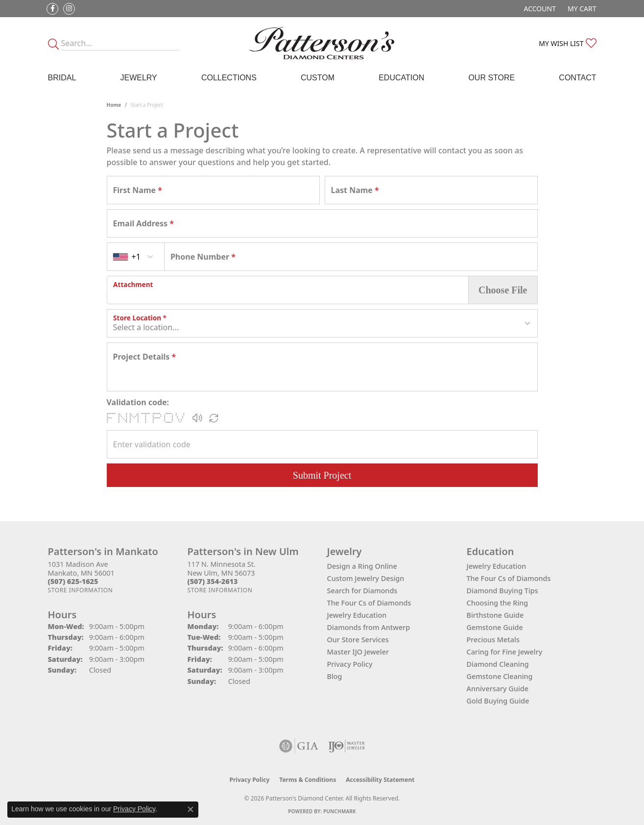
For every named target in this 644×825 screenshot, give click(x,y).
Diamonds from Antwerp (369, 627)
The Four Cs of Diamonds (369, 603)
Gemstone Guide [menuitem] (495, 627)
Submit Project (322, 475)
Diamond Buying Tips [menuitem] (502, 591)
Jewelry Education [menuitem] (497, 566)
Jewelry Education (357, 615)
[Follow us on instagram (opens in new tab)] (69, 9)
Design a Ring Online (362, 566)
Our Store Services (358, 640)
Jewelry (138, 78)
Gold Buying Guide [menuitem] (498, 701)
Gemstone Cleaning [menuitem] (500, 676)
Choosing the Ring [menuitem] (498, 603)
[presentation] (288, 290)
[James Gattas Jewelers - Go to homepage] (322, 43)
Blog (335, 676)
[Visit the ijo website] (346, 746)
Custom (318, 78)
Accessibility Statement (380, 780)
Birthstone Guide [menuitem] (495, 615)
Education (401, 78)
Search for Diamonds (362, 591)
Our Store (491, 78)
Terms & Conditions (308, 780)
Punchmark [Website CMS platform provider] (340, 811)
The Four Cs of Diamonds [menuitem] (509, 578)
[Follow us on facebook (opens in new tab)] (52, 9)
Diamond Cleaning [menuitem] (498, 664)
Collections (229, 78)
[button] (539, 9)
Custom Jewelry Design (366, 578)
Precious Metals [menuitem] (493, 640)
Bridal (62, 78)
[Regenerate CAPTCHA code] (214, 418)
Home (114, 105)
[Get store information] (81, 590)
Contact (577, 78)
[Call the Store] (73, 581)
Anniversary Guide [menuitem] (498, 689)
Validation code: (138, 402)
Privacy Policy (350, 664)
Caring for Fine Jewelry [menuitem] (505, 652)
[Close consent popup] (191, 809)
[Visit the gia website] (299, 746)
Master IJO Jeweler (358, 652)
